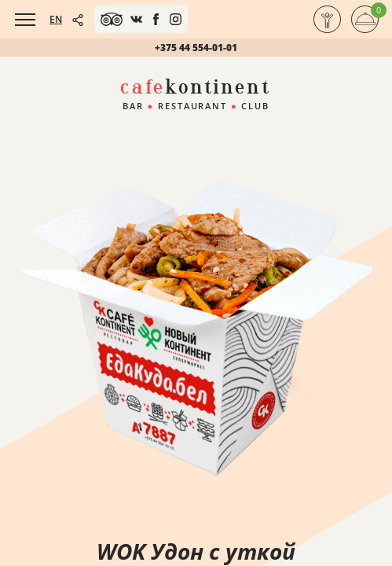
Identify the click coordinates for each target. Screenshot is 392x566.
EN (56, 19)
